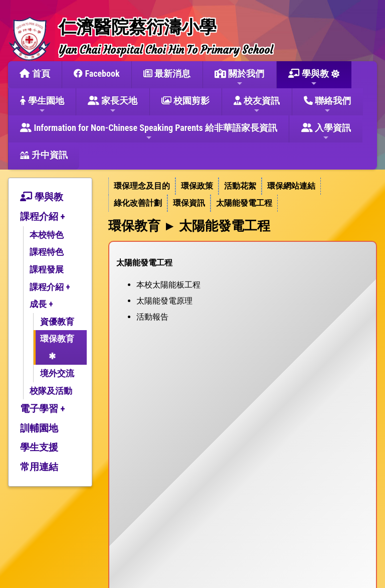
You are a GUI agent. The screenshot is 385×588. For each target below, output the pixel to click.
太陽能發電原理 (164, 301)
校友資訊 (257, 105)
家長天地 (113, 105)
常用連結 (39, 467)
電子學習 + (43, 409)
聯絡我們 (327, 105)
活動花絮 (240, 186)
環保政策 (197, 186)
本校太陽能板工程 (168, 285)
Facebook (97, 73)
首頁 (35, 73)
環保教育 (57, 339)
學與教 (309, 78)
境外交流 (57, 373)
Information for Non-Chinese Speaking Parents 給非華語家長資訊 (149, 132)
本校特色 (47, 235)
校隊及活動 (51, 391)
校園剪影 (185, 101)
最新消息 (167, 73)
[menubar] (243, 195)
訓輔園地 (39, 428)
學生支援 (39, 447)
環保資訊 (189, 203)
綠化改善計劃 (138, 203)
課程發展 (47, 269)
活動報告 (152, 317)
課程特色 (47, 252)
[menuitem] (142, 186)
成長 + (41, 304)
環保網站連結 (291, 186)
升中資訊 (44, 155)
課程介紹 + (43, 216)
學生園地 (42, 105)
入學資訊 (326, 132)
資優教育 (57, 322)
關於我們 (239, 78)
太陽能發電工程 (244, 203)
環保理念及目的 (142, 186)
